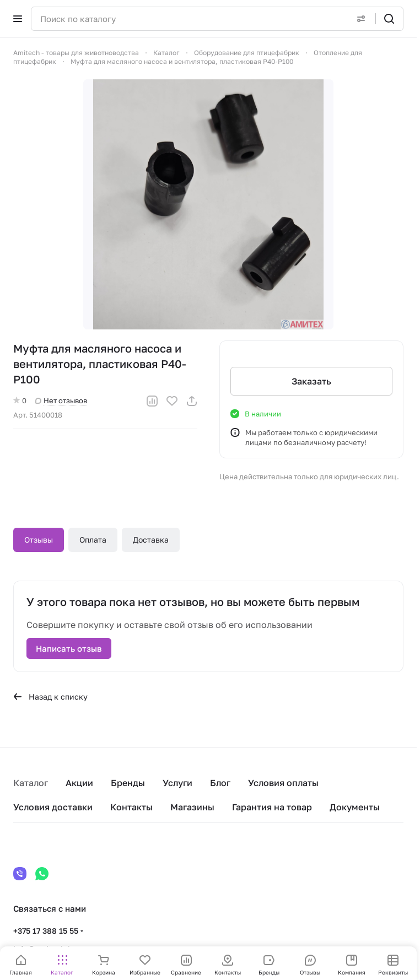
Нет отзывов (61, 400)
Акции (79, 783)
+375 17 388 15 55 (46, 931)
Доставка (151, 540)
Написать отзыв (69, 648)
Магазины (192, 807)
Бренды (128, 783)
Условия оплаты (283, 783)
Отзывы (39, 540)
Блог (220, 783)
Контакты (131, 807)
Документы (355, 807)
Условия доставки (53, 807)
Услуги (177, 783)
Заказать (311, 381)
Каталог (31, 783)
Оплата (93, 540)
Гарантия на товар (272, 807)
